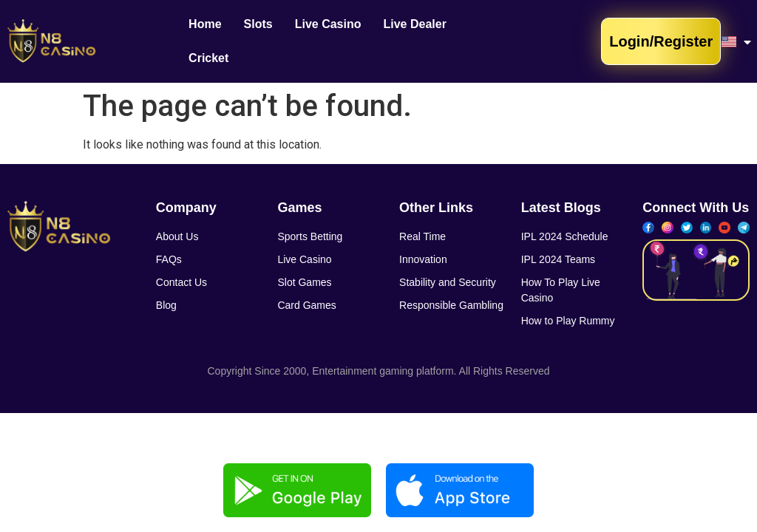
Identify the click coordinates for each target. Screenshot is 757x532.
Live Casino (328, 31)
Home (205, 31)
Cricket (489, 31)
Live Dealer (414, 31)
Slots (258, 31)
